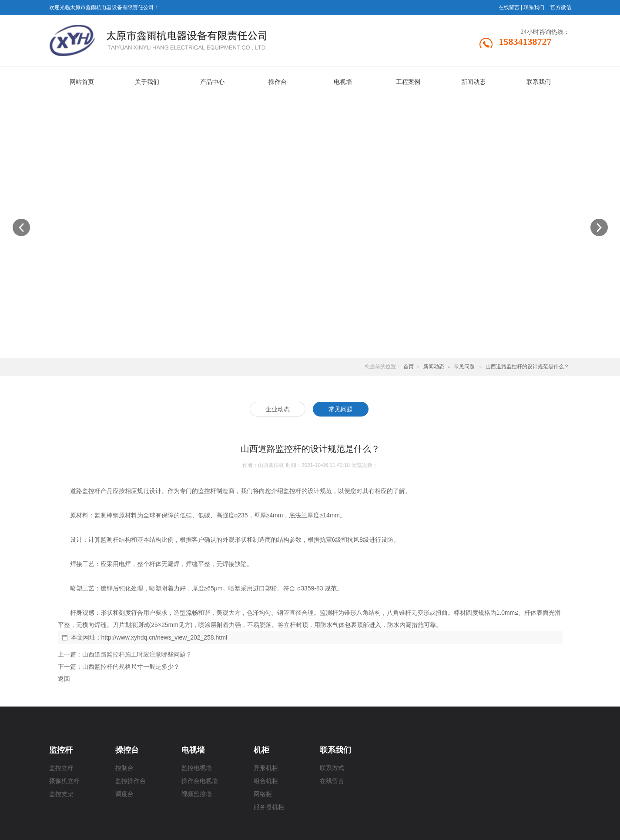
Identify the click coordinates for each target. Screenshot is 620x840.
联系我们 (534, 7)
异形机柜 (266, 768)
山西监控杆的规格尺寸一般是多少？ (131, 667)
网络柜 (263, 794)
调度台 (124, 794)
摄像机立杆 (64, 781)
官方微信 (561, 7)
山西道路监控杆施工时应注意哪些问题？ (137, 654)
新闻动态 (434, 367)
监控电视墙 (197, 768)
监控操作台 (131, 781)
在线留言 (509, 7)
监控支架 (61, 794)
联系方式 (332, 768)
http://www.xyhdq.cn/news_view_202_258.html (164, 637)
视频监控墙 (197, 794)
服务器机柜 (269, 807)
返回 (64, 679)
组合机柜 (266, 781)
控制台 (124, 768)
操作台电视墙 (200, 781)
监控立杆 (61, 768)
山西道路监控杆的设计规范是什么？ (527, 367)
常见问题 (464, 367)
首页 (409, 367)
